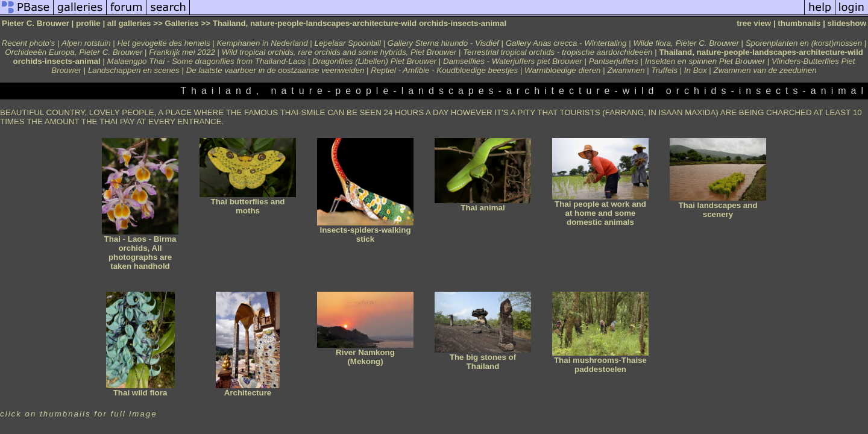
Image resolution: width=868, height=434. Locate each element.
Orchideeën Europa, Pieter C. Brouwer (74, 52)
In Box (696, 70)
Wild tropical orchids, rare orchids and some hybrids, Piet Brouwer (339, 52)
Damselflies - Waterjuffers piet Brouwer (513, 61)
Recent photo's (29, 43)
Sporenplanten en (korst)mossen (804, 43)
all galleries (129, 23)
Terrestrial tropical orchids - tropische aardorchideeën (558, 52)
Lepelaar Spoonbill (348, 43)
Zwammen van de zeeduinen (765, 70)
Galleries (181, 23)
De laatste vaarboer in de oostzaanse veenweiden (275, 70)
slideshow (847, 23)
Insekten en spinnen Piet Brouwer (705, 61)
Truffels (664, 70)
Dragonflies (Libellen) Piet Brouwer (374, 61)
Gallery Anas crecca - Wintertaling (566, 43)
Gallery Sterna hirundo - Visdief (443, 43)
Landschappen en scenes (135, 70)
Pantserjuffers (614, 61)
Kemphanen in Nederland (262, 43)
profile (88, 23)
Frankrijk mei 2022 (182, 52)
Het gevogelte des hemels (163, 43)
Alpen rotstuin (86, 43)
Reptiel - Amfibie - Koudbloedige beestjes (444, 70)
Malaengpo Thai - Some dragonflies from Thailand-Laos (207, 61)
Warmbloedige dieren (562, 70)
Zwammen (626, 70)
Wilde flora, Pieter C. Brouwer (686, 43)
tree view (754, 23)
